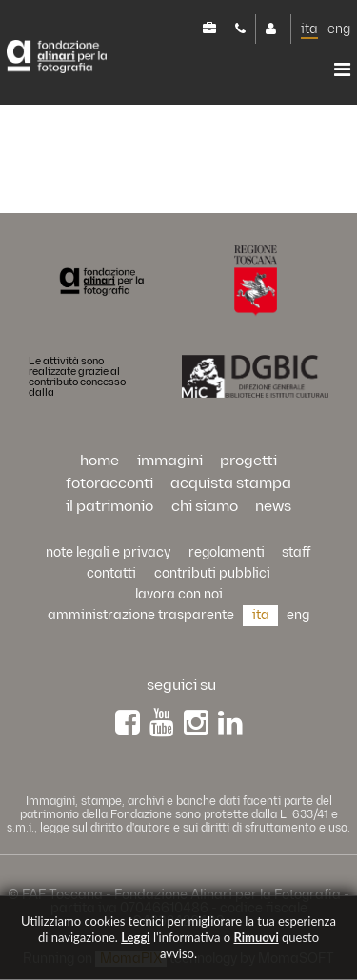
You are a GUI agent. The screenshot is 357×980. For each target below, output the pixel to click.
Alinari (57, 57)
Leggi (135, 937)
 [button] (342, 69)
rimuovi (256, 937)
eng (339, 29)
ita (309, 29)
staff (297, 552)
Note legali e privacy (108, 552)
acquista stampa (231, 484)
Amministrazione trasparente (141, 615)
